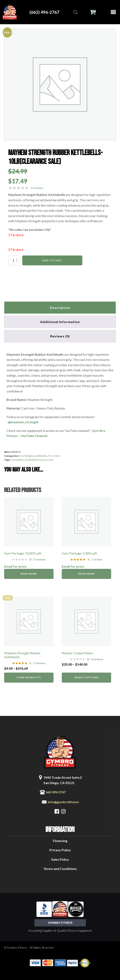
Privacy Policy (60, 850)
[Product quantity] (14, 260)
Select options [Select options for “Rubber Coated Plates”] (86, 677)
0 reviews (37, 188)
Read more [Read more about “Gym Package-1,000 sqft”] (86, 574)
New (51, 460)
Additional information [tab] (60, 322)
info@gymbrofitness (63, 802)
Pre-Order (54, 456)
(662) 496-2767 (44, 12)
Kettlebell (31, 460)
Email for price (15, 566)
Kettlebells (41, 456)
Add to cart (52, 260)
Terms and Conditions (60, 869)
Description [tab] (60, 308)
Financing (60, 841)
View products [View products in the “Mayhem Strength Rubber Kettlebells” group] (29, 677)
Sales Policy (60, 859)
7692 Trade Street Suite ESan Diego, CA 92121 (63, 780)
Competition (18, 460)
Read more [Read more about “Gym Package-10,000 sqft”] (29, 574)
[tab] (60, 336)
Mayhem (42, 460)
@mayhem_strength (23, 422)
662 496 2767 (56, 792)
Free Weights (27, 456)
